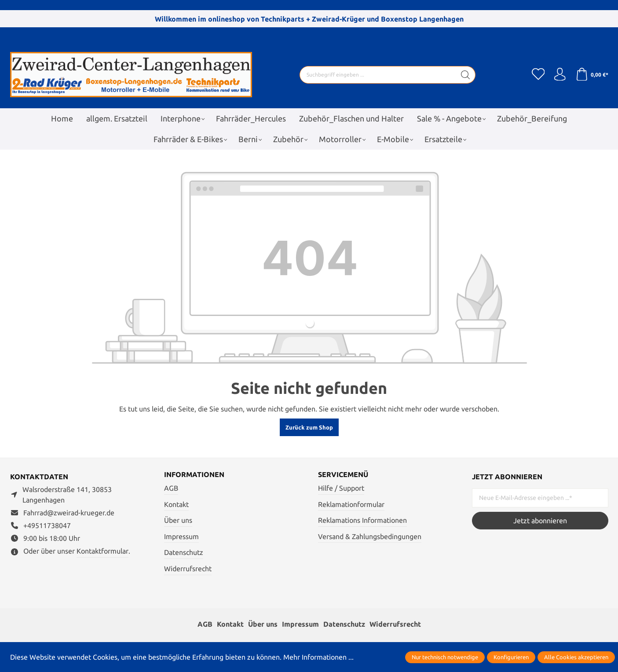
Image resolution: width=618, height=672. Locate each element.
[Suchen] (465, 75)
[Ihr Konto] (560, 75)
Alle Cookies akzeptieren (576, 657)
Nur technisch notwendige (445, 657)
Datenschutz (184, 553)
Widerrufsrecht (188, 569)
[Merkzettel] (538, 75)
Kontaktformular (102, 551)
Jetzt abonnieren (540, 521)
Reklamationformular (351, 504)
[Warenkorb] (592, 75)
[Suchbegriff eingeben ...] (377, 75)
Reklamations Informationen (362, 520)
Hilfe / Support (341, 488)
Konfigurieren (511, 657)
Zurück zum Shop (309, 427)
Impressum (181, 536)
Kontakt (176, 504)
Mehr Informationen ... (318, 657)
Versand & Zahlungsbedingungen (370, 536)
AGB (171, 488)
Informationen (194, 475)
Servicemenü (343, 475)
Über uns (178, 520)
